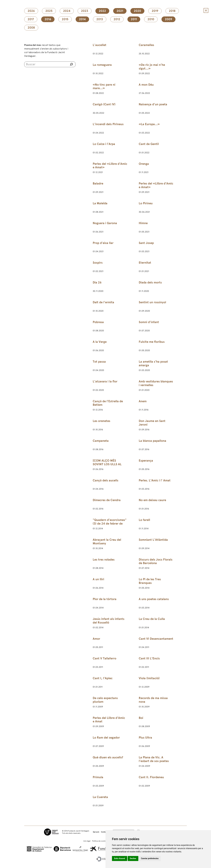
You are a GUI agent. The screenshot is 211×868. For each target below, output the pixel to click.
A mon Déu (146, 85)
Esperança (146, 461)
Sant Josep (146, 243)
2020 (137, 11)
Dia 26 (97, 282)
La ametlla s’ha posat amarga (153, 363)
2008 (31, 28)
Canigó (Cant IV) (104, 104)
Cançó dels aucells (105, 480)
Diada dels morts (150, 282)
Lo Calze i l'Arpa (104, 144)
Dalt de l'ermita (103, 302)
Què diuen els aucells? (108, 757)
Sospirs (98, 263)
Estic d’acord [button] (120, 858)
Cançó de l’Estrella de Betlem (108, 403)
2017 (31, 19)
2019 (155, 11)
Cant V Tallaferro (104, 658)
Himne (143, 223)
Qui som (96, 832)
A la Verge (100, 342)
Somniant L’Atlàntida (153, 540)
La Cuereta (100, 797)
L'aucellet (100, 45)
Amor (96, 639)
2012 (117, 19)
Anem (143, 401)
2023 (85, 11)
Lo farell (144, 520)
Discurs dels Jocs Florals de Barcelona (156, 561)
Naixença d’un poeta (153, 104)
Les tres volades (104, 560)
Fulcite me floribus (152, 342)
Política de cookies (100, 841)
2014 (82, 19)
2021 (120, 11)
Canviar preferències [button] (150, 858)
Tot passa (99, 362)
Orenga (144, 164)
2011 (134, 19)
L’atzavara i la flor (105, 381)
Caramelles (146, 45)
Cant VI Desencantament (156, 639)
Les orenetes (101, 421)
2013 (100, 19)
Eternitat (145, 263)
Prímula (98, 777)
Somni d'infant (149, 322)
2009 (168, 19)
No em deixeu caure (152, 500)
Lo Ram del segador (106, 738)
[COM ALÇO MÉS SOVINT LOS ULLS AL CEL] (107, 464)
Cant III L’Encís (149, 658)
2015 (65, 19)
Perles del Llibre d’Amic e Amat (109, 720)
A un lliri (98, 579)
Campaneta (101, 441)
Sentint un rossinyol (152, 302)
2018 (172, 11)
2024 (67, 11)
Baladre (98, 183)
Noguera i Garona (105, 223)
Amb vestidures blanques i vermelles (156, 383)
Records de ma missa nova (153, 700)
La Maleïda (100, 203)
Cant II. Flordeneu (151, 777)
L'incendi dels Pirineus (108, 124)
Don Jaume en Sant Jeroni (152, 423)
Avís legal (87, 841)
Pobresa (98, 322)
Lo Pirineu (146, 203)
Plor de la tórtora (105, 599)
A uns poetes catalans (154, 599)
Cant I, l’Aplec (103, 678)
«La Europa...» (149, 124)
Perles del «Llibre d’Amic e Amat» (110, 166)
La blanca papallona (152, 441)
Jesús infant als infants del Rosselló (109, 621)
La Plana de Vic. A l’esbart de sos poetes (154, 759)
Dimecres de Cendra (107, 500)
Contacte (105, 832)
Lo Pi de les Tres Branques (150, 581)
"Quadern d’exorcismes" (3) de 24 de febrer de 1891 (110, 524)
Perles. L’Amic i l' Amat (155, 480)
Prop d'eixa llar (103, 243)
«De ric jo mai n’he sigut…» (152, 67)
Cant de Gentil (149, 144)
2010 (151, 19)
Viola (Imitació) (149, 678)
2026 (31, 11)
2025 (49, 11)
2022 (102, 11)
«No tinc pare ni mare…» (104, 86)
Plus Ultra (145, 738)
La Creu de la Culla (152, 619)
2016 (48, 19)
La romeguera (102, 65)
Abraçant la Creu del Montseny (107, 542)
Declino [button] (133, 858)
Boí (141, 718)
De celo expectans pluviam (105, 700)
